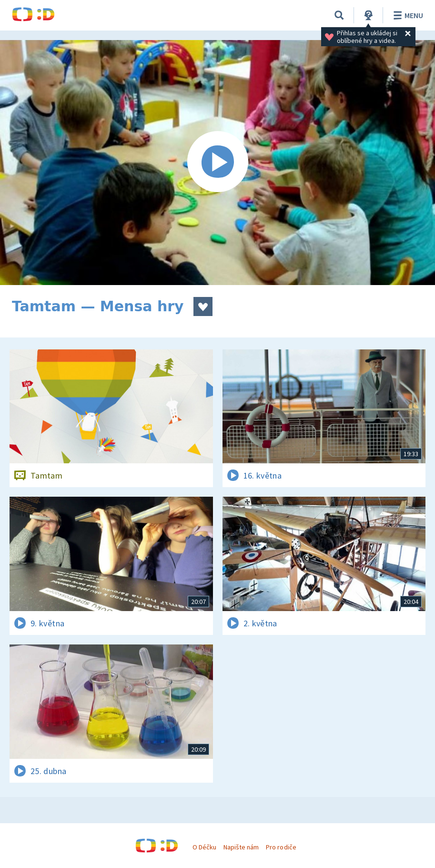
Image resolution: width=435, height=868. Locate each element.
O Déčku (204, 847)
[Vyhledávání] (339, 15)
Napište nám (241, 847)
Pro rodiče (281, 847)
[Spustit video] (217, 163)
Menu (407, 15)
